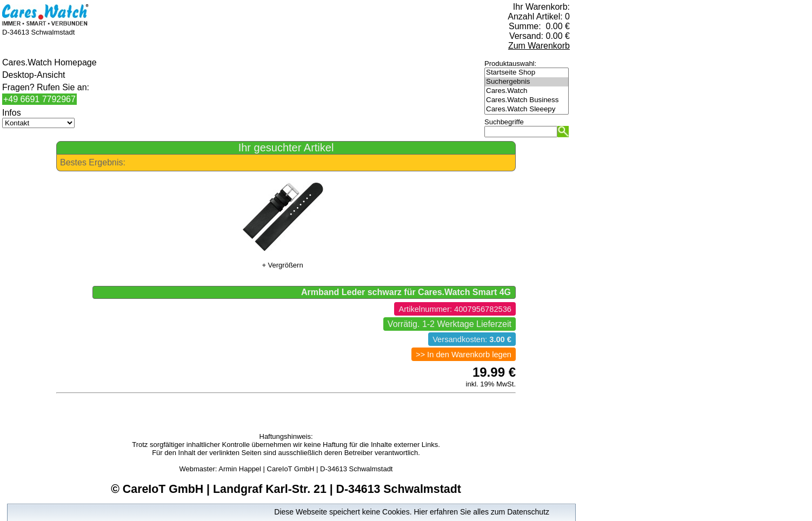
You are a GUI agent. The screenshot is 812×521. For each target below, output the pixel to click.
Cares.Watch (527, 91)
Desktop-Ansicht (34, 75)
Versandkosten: (472, 339)
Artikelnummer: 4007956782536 (455, 309)
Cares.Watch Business (527, 100)
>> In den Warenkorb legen (464, 355)
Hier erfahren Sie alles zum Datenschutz (481, 512)
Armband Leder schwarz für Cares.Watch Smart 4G (406, 292)
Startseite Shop (527, 73)
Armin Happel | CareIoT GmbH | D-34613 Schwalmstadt (305, 469)
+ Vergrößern (282, 265)
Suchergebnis (527, 82)
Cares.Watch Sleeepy (527, 109)
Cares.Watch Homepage (49, 62)
